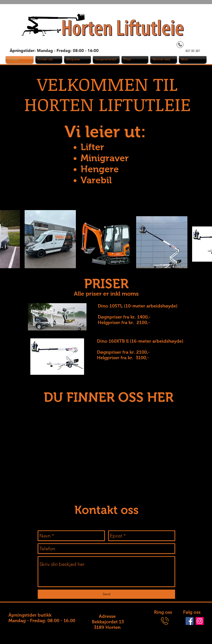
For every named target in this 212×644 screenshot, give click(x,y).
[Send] (106, 594)
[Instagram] (200, 621)
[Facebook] (190, 621)
